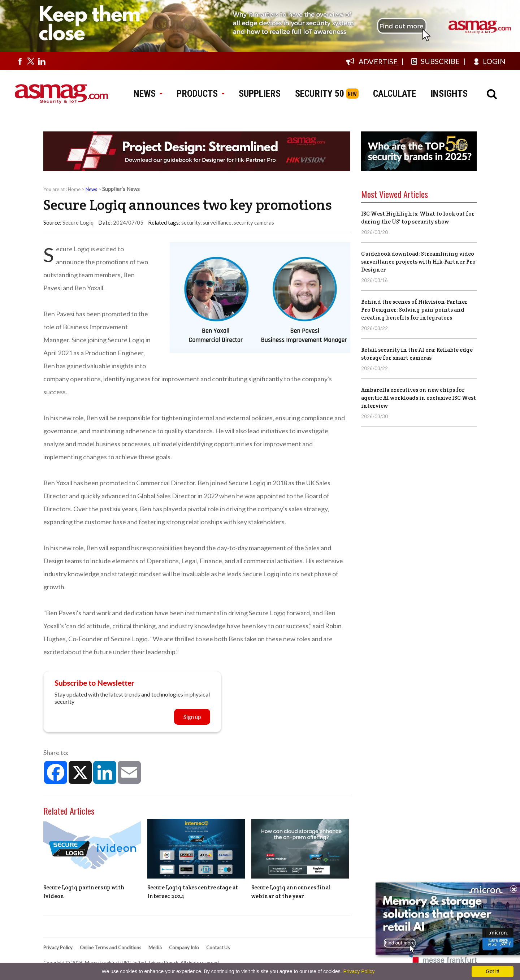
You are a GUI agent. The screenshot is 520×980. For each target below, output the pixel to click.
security (191, 222)
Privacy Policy (58, 948)
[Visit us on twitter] (31, 61)
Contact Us (218, 948)
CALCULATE (395, 94)
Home (74, 189)
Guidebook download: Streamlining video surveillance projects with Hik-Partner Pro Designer (418, 262)
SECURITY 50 (320, 94)
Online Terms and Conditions (110, 948)
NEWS (148, 94)
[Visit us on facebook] (20, 61)
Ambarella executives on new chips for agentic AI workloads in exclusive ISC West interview (419, 398)
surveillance (217, 222)
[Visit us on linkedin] (42, 61)
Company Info (184, 948)
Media (155, 948)
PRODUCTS (200, 94)
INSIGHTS (449, 94)
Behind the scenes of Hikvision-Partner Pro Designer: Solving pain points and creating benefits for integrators (414, 310)
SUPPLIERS (260, 94)
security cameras (254, 222)
